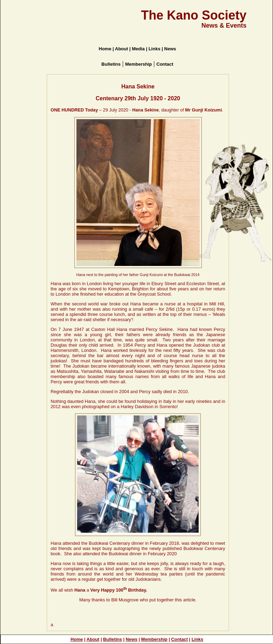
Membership (154, 639)
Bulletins (112, 639)
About (93, 639)
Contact (179, 639)
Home (77, 639)
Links (197, 639)
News (131, 639)
